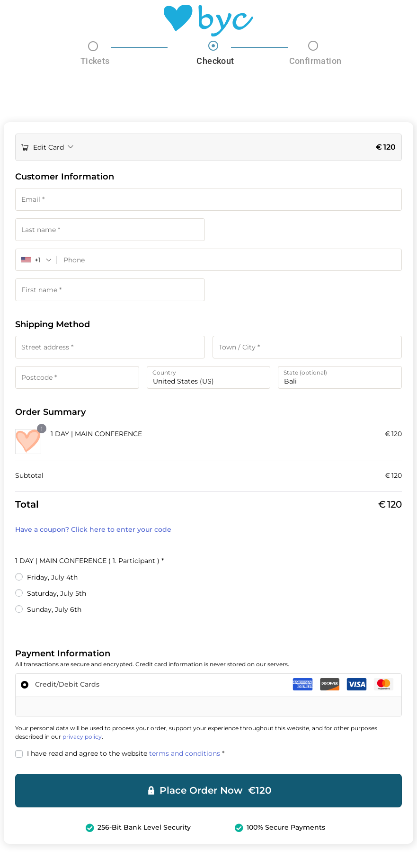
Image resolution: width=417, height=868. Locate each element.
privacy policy (82, 738)
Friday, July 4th (52, 578)
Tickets (95, 61)
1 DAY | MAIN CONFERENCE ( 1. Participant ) (89, 562)
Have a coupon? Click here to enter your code (93, 530)
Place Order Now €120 (215, 792)
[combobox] (36, 260)
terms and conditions (185, 754)
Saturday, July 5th (57, 594)
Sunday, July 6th (54, 610)
